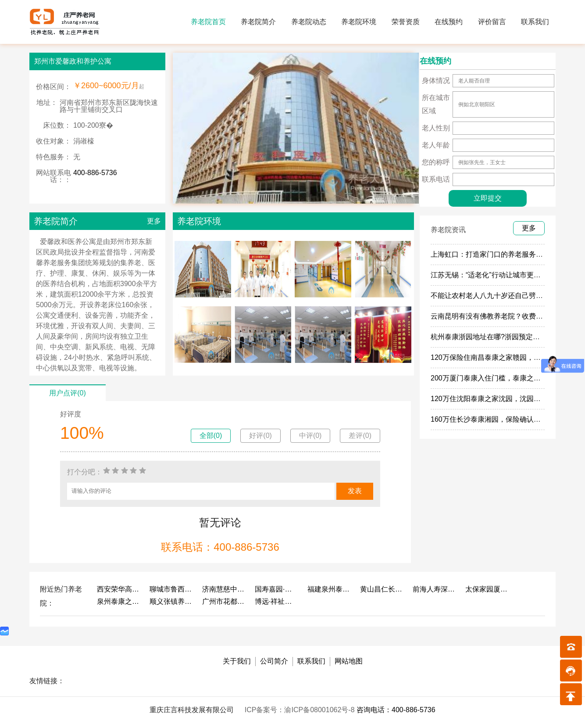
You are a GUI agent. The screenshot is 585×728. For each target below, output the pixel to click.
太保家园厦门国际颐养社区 (487, 589)
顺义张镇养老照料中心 (171, 601)
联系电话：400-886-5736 (220, 547)
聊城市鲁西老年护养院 (171, 589)
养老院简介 (258, 22)
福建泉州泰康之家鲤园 (329, 589)
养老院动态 (309, 22)
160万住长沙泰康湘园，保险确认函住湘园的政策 (507, 419)
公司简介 (274, 661)
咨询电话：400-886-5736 (396, 710)
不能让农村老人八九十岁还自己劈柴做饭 (494, 296)
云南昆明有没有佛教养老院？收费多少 (490, 316)
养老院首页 (208, 22)
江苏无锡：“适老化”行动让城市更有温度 (493, 275)
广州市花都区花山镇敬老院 (224, 601)
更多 (154, 221)
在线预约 (449, 22)
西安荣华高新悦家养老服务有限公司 (119, 589)
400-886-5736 (95, 173)
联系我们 (535, 22)
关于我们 (237, 661)
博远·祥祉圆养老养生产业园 (277, 601)
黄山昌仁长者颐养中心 (382, 589)
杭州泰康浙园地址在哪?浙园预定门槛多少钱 (499, 337)
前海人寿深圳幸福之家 (435, 589)
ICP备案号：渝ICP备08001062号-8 (301, 710)
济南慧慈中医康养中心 (224, 589)
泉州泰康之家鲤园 (119, 601)
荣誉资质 (406, 22)
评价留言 (492, 22)
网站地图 (349, 661)
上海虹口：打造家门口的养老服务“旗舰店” (496, 254)
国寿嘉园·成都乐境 (277, 589)
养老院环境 (359, 22)
